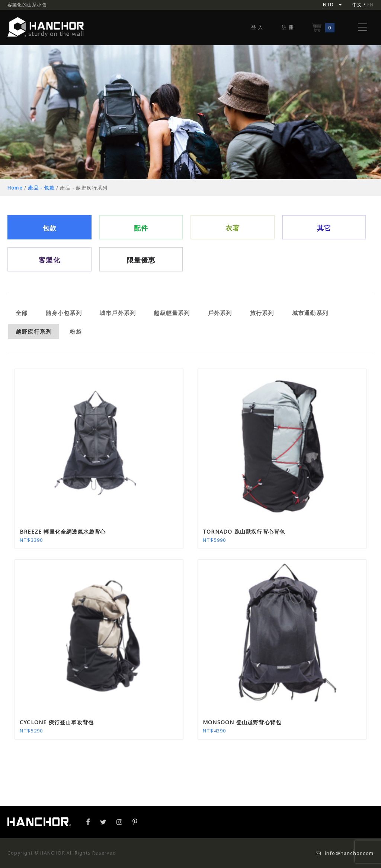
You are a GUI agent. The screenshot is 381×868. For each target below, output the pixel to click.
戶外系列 (220, 313)
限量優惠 (141, 260)
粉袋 (76, 331)
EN (370, 5)
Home (15, 188)
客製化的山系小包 (27, 5)
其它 (324, 228)
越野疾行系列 (34, 331)
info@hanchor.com (345, 853)
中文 (357, 5)
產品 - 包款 (41, 188)
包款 (49, 228)
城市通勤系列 (310, 313)
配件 (141, 228)
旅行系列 (262, 313)
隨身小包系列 (64, 313)
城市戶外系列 (118, 313)
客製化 (49, 260)
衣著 (233, 228)
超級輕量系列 (172, 313)
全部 (22, 313)
